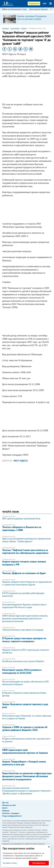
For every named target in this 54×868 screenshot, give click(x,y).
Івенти (5, 808)
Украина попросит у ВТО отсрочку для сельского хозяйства (26, 651)
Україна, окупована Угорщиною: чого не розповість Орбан (32, 18)
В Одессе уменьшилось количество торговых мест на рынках (26, 740)
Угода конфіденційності (12, 816)
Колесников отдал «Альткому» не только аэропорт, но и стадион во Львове (27, 717)
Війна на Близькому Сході (14, 9)
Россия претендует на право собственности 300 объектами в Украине (25, 683)
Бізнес (24, 28)
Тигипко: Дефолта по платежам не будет (24, 573)
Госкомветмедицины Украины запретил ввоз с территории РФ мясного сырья (25, 606)
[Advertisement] (27, 91)
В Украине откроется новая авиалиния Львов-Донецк (24, 694)
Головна (5, 28)
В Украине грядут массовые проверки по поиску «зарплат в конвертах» (24, 640)
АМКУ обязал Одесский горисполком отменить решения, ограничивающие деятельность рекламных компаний (25, 618)
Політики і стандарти (11, 813)
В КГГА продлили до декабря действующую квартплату (23, 594)
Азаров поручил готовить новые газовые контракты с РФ (24, 563)
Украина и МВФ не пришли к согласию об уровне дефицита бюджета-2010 (25, 728)
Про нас (5, 803)
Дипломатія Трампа (38, 9)
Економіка (15, 28)
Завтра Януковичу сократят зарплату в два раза (25, 706)
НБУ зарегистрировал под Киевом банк (21, 519)
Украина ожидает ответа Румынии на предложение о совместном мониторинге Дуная (27, 583)
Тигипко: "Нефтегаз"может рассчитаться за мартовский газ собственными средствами (25, 551)
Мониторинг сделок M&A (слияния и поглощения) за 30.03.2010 (22, 671)
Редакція (6, 811)
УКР (45, 4)
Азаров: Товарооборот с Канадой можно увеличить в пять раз (24, 763)
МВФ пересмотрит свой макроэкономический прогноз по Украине (25, 751)
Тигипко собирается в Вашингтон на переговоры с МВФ (22, 528)
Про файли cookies (10, 863)
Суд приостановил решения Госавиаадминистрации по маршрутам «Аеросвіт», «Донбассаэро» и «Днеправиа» (27, 791)
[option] (27, 19)
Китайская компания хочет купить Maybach (23, 661)
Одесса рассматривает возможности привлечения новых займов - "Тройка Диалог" (26, 540)
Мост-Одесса (21, 461)
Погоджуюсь (39, 863)
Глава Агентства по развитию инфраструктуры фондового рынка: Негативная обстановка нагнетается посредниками (27, 776)
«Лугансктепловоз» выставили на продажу (23, 630)
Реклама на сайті (9, 805)
